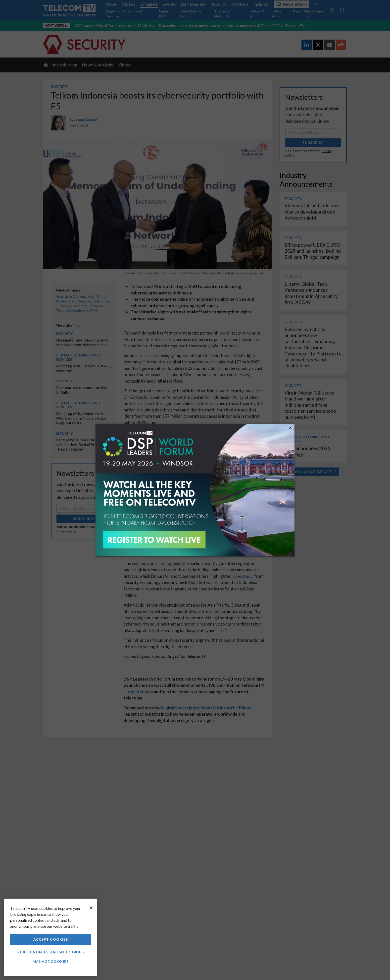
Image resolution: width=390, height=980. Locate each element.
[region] (51, 937)
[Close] (91, 908)
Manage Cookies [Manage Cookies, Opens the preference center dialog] (51, 961)
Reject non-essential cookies (50, 952)
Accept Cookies (51, 939)
